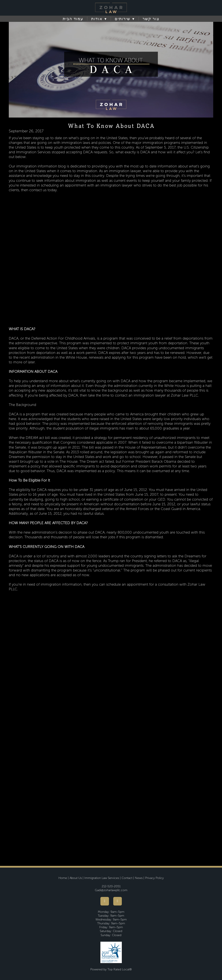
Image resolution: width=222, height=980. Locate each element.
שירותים (125, 19)
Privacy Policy (154, 878)
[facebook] (105, 901)
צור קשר (151, 19)
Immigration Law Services (102, 878)
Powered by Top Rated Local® (111, 969)
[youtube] (118, 901)
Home (63, 878)
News (139, 878)
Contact (127, 878)
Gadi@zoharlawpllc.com (111, 890)
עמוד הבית (73, 19)
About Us (76, 878)
